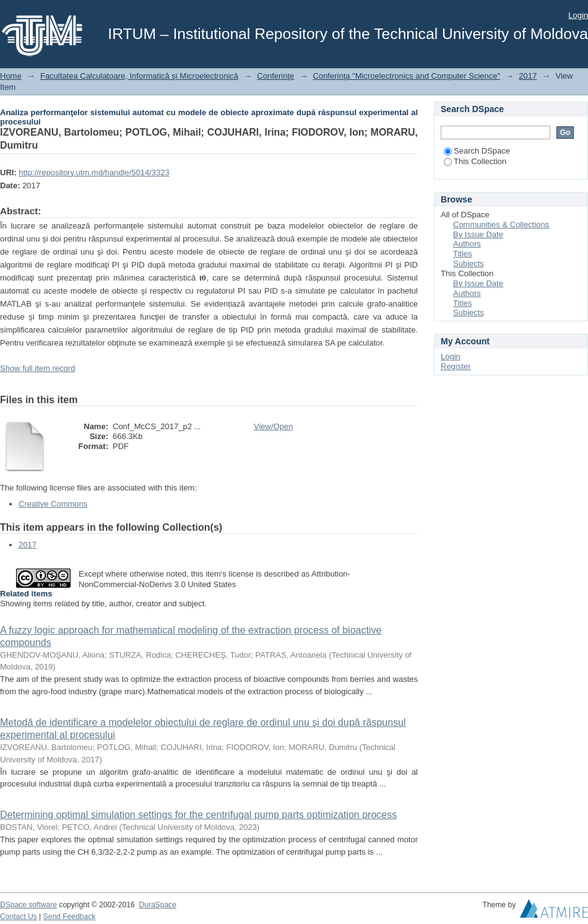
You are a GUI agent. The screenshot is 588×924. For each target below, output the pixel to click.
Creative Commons (53, 504)
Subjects (469, 264)
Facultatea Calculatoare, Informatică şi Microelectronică (139, 76)
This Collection (475, 161)
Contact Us (19, 917)
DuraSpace (157, 905)
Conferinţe (275, 76)
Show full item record (37, 368)
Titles (463, 254)
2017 (528, 76)
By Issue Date (478, 234)
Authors (467, 244)
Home (11, 76)
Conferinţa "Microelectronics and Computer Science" (407, 76)
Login (578, 15)
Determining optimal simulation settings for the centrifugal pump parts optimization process (198, 815)
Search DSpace (477, 151)
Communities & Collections (501, 224)
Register (456, 366)
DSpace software (28, 905)
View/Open (273, 426)
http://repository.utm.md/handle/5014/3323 (94, 172)
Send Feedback (70, 917)
